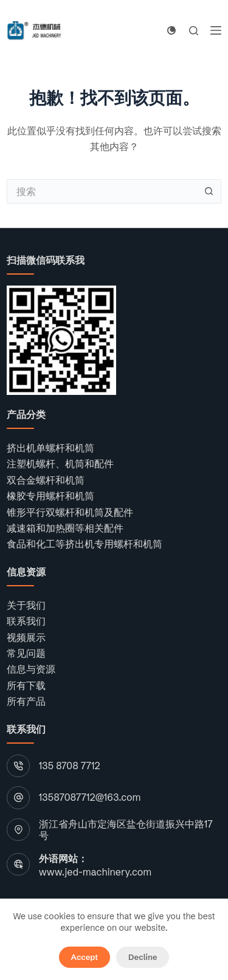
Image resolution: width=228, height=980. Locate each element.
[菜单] (216, 30)
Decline (143, 957)
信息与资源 (31, 669)
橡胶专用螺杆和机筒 (50, 496)
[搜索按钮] (209, 191)
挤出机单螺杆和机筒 (50, 448)
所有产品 (26, 701)
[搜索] (194, 31)
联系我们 (26, 621)
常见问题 (26, 653)
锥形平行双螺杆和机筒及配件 (70, 512)
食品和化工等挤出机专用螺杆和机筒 (85, 544)
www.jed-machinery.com (95, 872)
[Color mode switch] (171, 30)
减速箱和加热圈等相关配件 (65, 528)
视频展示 (26, 637)
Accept (85, 957)
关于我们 (26, 605)
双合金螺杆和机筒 (46, 480)
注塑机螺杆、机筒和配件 (60, 464)
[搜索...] (102, 191)
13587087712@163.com (90, 797)
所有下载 (26, 685)
